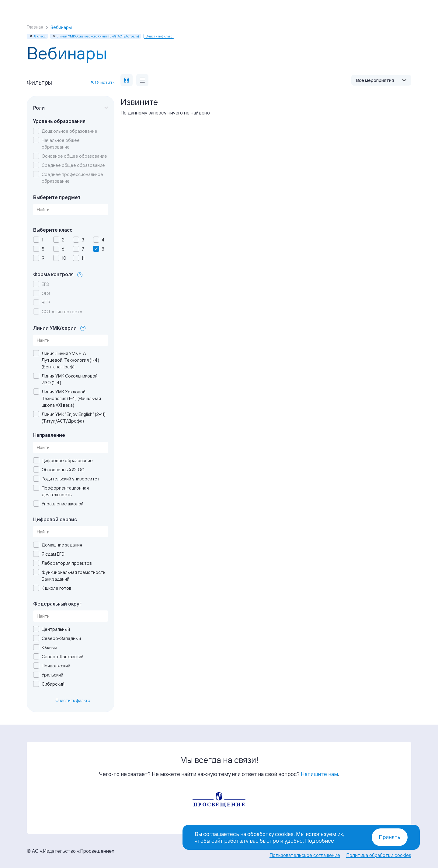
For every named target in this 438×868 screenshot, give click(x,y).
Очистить (103, 82)
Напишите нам (319, 774)
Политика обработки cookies (379, 855)
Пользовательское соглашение (305, 855)
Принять (390, 837)
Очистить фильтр (73, 700)
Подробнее (320, 841)
